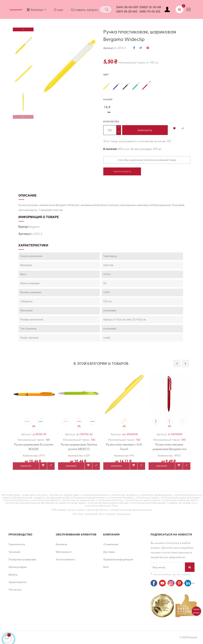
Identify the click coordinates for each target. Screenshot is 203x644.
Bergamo (34, 227)
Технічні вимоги (65, 559)
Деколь (13, 574)
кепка (148, 510)
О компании (111, 544)
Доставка (109, 552)
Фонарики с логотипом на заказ (66, 500)
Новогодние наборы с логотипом (124, 503)
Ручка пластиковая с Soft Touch (124, 447)
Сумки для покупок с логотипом (42, 495)
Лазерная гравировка (22, 559)
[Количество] (110, 130)
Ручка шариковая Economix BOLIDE (34, 447)
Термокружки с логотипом (171, 495)
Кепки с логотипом (99, 500)
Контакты (61, 544)
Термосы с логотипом (139, 495)
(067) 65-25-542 (127, 12)
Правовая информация (118, 559)
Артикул (108, 48)
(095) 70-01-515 (150, 12)
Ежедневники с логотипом (105, 497)
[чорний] (126, 86)
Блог (106, 567)
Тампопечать (17, 544)
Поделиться (134, 48)
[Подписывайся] (190, 567)
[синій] (117, 86)
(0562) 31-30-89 (150, 7)
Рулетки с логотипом (31, 500)
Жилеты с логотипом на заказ (131, 500)
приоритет (92, 514)
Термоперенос (18, 582)
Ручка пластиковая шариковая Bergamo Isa (169, 447)
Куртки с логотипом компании (171, 500)
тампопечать (122, 171)
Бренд (23, 227)
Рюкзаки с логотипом (136, 497)
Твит (141, 48)
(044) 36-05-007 (127, 7)
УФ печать (15, 590)
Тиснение (14, 552)
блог (102, 514)
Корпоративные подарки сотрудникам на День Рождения (49, 497)
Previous (23, 117)
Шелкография (18, 567)
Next (23, 29)
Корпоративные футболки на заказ (43, 503)
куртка (90, 510)
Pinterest (148, 48)
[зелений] (136, 86)
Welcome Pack (109, 506)
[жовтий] (107, 86)
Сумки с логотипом (162, 497)
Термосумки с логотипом (80, 495)
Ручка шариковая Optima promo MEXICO (79, 447)
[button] (174, 129)
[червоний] (146, 86)
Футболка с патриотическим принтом (119, 510)
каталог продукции (118, 514)
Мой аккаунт (64, 552)
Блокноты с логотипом (111, 495)
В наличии (110, 149)
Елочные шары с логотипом (84, 503)
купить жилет (77, 510)
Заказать (145, 130)
